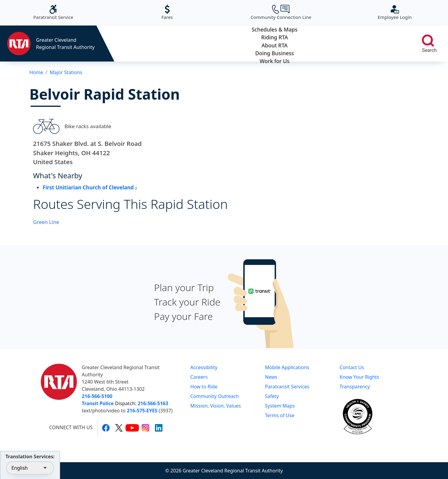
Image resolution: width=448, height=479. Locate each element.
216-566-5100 (97, 396)
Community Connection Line (281, 12)
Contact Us (352, 367)
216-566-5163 (153, 403)
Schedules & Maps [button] (144, 44)
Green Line (46, 222)
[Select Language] (30, 468)
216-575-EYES (142, 411)
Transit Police (98, 403)
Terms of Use (280, 415)
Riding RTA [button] (202, 44)
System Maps (280, 406)
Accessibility (204, 367)
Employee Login (395, 12)
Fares (167, 12)
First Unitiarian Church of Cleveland (90, 187)
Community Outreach (215, 396)
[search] (428, 41)
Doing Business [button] (320, 44)
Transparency (355, 387)
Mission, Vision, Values (216, 406)
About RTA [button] (261, 44)
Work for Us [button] (378, 44)
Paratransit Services (287, 387)
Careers (199, 377)
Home (36, 72)
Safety (272, 396)
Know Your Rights (359, 377)
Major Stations (66, 72)
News (271, 377)
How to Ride (204, 387)
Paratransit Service (53, 12)
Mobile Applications (287, 367)
